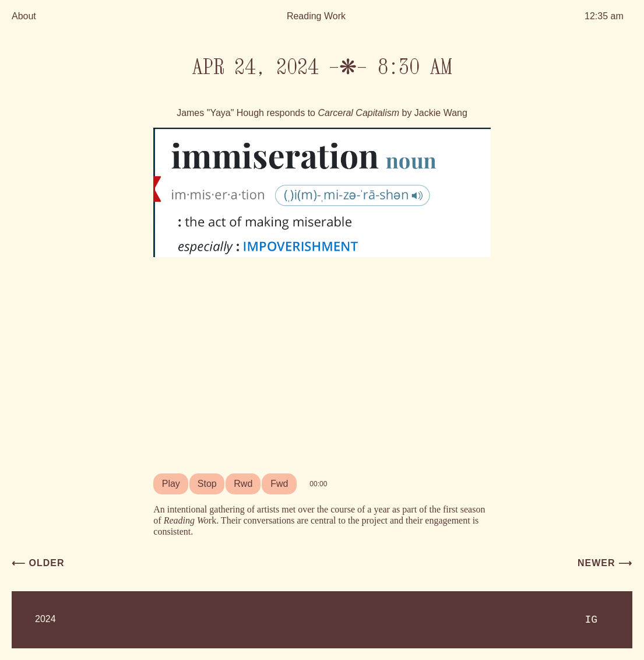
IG (591, 620)
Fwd (279, 484)
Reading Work (316, 16)
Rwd (243, 484)
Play (171, 484)
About (24, 16)
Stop (207, 484)
